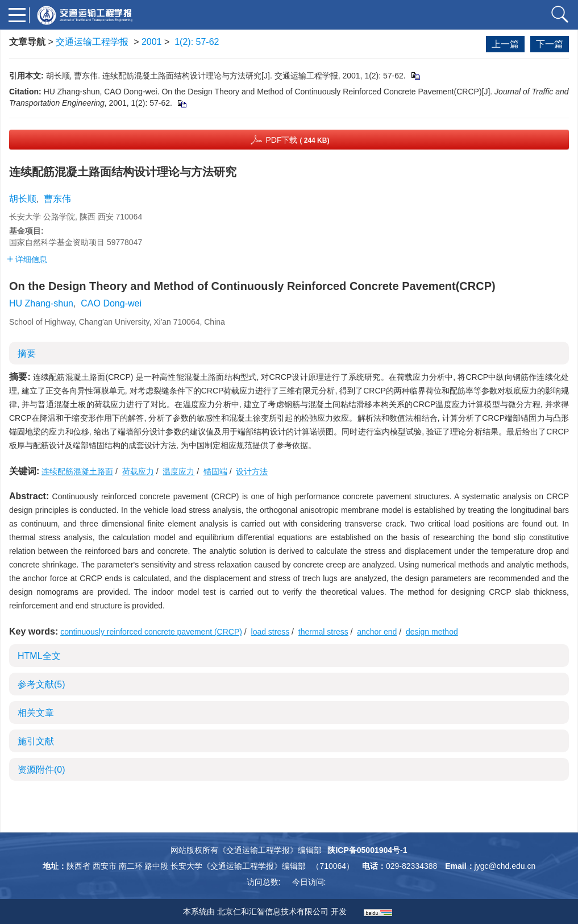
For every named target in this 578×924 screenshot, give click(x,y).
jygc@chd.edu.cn (505, 866)
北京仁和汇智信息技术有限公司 (273, 911)
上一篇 (505, 44)
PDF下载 (297, 140)
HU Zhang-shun (41, 303)
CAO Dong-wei (111, 303)
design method (432, 632)
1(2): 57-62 (197, 42)
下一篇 (550, 44)
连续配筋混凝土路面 (77, 471)
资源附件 (41, 770)
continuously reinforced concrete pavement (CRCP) (151, 632)
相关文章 (36, 713)
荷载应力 (138, 471)
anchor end (377, 632)
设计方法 (252, 471)
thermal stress (323, 632)
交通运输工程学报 (92, 42)
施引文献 (36, 741)
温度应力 (178, 471)
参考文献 (41, 684)
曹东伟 (57, 199)
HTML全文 (39, 656)
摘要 (27, 353)
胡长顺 (23, 199)
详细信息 (27, 259)
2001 (152, 42)
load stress (271, 632)
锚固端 (215, 471)
